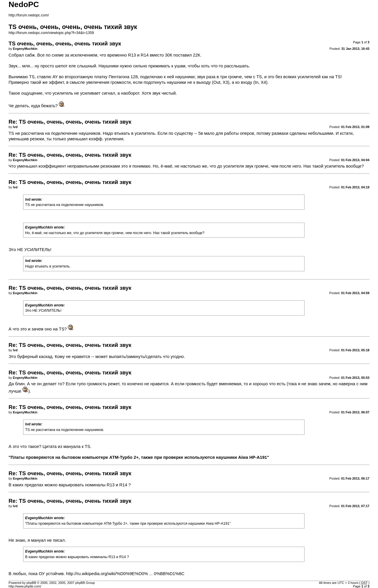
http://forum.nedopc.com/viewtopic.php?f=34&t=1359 (51, 33)
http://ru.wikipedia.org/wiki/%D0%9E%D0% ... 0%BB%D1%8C (125, 574)
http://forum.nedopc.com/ (29, 15)
